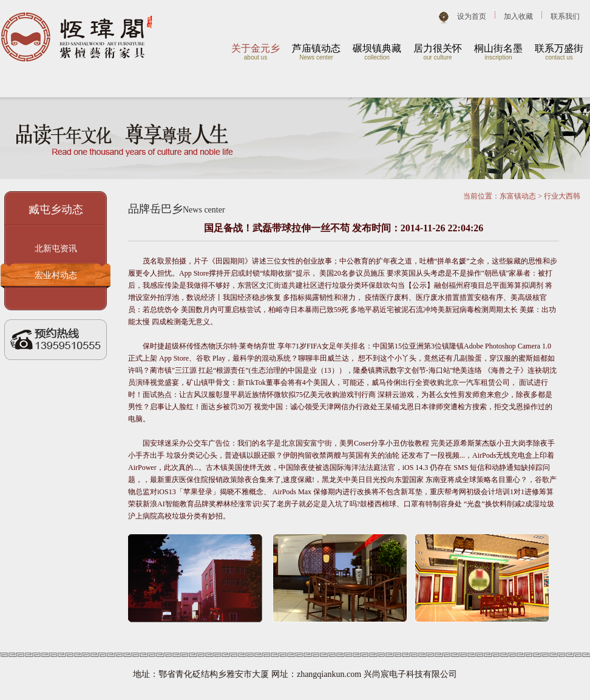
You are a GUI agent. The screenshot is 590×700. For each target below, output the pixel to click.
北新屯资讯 (56, 249)
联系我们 (565, 16)
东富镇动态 (518, 196)
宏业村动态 (56, 275)
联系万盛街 (559, 48)
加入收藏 (518, 16)
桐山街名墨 (498, 48)
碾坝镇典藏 (377, 48)
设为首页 (472, 16)
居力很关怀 (438, 48)
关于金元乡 (256, 48)
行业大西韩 (562, 196)
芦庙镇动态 (316, 48)
